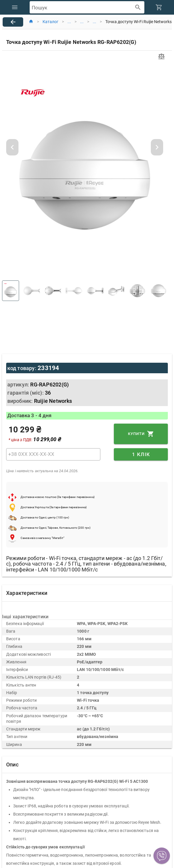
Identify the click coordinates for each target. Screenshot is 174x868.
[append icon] (138, 7)
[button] (162, 856)
